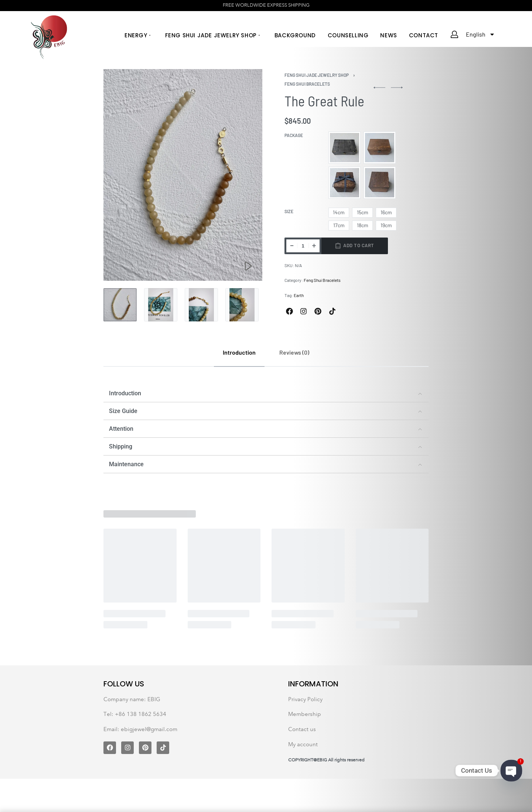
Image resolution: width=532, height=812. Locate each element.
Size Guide (123, 411)
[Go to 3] (201, 305)
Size (289, 211)
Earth (299, 295)
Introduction (239, 352)
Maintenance (126, 464)
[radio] (345, 148)
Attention (121, 429)
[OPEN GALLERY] (183, 175)
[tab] (239, 352)
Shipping (121, 446)
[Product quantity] (303, 246)
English (480, 34)
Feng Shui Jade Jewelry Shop (317, 75)
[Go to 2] (161, 305)
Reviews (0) (294, 352)
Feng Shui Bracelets (307, 84)
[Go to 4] (242, 305)
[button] (266, 393)
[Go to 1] (120, 305)
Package (294, 135)
